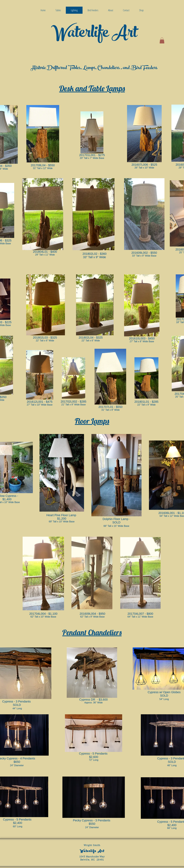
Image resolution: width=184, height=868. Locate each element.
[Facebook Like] (156, 861)
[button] (162, 40)
